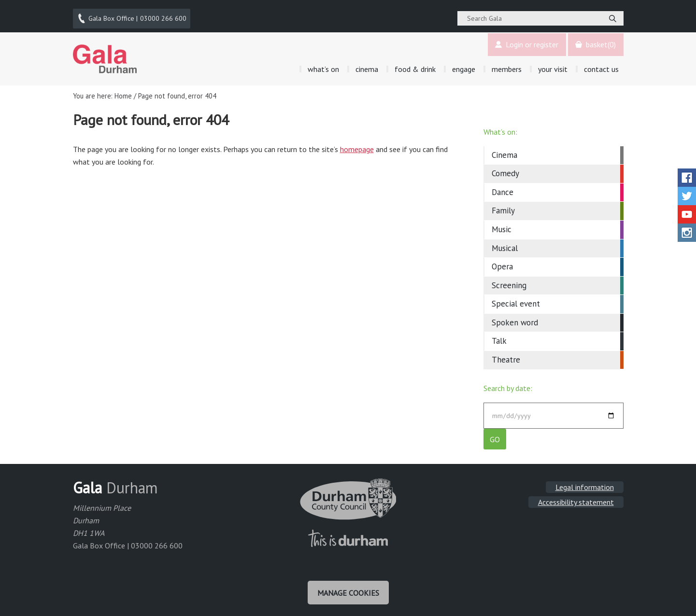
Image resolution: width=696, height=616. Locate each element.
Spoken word (515, 317)
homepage (357, 144)
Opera (502, 261)
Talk (499, 336)
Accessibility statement (576, 502)
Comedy (505, 168)
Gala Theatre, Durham (105, 54)
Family (503, 206)
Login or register (525, 40)
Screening (509, 280)
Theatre (506, 354)
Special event (516, 298)
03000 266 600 (133, 16)
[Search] (613, 16)
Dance (503, 187)
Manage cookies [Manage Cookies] (348, 591)
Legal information (585, 487)
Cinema (504, 150)
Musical (505, 243)
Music (502, 224)
